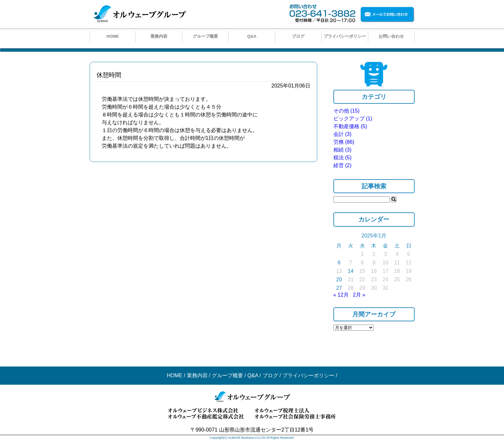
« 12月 (341, 295)
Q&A (252, 36)
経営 (342, 165)
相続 (342, 150)
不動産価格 (350, 126)
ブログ (298, 36)
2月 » (359, 295)
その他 (347, 111)
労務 (344, 142)
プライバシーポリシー (345, 36)
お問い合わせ (391, 36)
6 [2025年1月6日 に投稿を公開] (339, 263)
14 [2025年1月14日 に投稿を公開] (351, 271)
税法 (342, 158)
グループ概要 (205, 36)
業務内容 (159, 36)
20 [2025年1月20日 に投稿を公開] (339, 280)
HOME (113, 36)
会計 (342, 134)
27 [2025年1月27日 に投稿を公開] (339, 288)
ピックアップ (353, 119)
